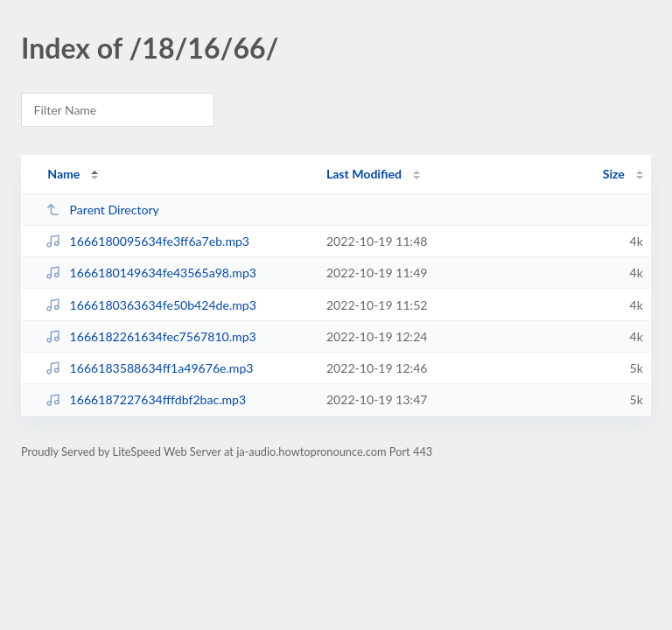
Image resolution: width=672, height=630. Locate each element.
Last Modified (364, 174)
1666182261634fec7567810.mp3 (151, 336)
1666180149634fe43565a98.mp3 (151, 273)
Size (614, 174)
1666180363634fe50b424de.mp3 (151, 305)
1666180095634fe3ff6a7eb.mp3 (147, 241)
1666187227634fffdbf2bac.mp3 (146, 399)
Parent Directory (102, 210)
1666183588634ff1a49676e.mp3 (149, 368)
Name (63, 174)
